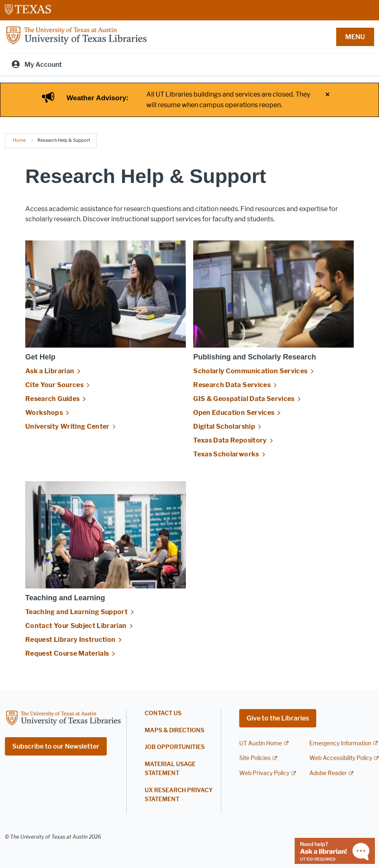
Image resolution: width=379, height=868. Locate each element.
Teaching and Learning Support (76, 612)
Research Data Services (232, 385)
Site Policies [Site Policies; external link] (255, 758)
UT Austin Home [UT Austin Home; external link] (261, 744)
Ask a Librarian (50, 371)
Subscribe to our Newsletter (56, 746)
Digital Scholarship (224, 426)
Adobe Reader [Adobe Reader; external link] (328, 773)
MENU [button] (355, 37)
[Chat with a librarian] (335, 850)
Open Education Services (234, 413)
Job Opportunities (175, 747)
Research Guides (52, 399)
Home (19, 140)
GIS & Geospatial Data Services (244, 399)
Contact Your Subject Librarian (76, 626)
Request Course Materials (67, 653)
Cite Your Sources (54, 385)
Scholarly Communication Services (250, 371)
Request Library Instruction (70, 640)
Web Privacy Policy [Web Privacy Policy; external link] (264, 773)
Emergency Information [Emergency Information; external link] (340, 744)
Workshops (44, 413)
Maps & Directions (174, 730)
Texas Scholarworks (226, 454)
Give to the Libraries (278, 718)
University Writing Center (67, 426)
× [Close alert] (327, 95)
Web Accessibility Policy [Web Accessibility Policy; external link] (341, 758)
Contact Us (163, 713)
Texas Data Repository (230, 440)
